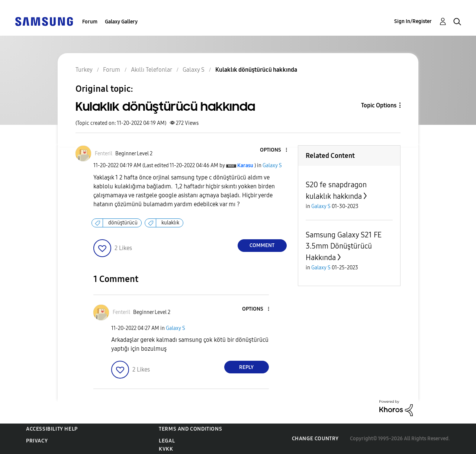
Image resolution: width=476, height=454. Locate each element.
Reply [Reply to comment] (246, 367)
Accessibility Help (52, 429)
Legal (167, 441)
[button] (274, 150)
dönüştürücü (123, 223)
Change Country (315, 439)
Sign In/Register (413, 21)
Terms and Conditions (190, 429)
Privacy (37, 441)
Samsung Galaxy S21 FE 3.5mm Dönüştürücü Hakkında (344, 246)
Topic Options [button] (379, 105)
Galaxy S (272, 166)
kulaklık (170, 223)
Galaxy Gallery (121, 22)
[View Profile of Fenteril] (104, 154)
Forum (90, 22)
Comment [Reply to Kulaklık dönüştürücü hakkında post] (262, 245)
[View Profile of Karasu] (245, 166)
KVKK (166, 449)
